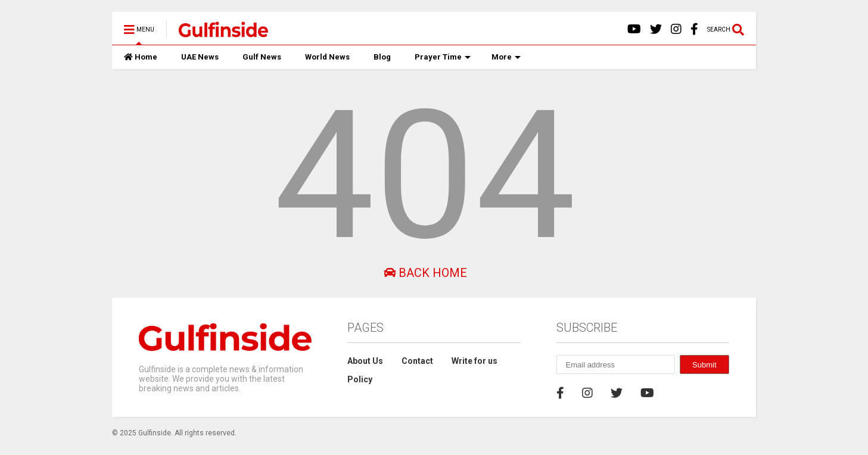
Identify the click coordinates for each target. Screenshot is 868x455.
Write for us (475, 361)
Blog (382, 57)
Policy (360, 379)
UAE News (200, 57)
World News (327, 57)
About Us (365, 361)
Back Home (425, 273)
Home (141, 57)
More (506, 57)
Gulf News (262, 57)
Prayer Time (443, 57)
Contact (417, 361)
